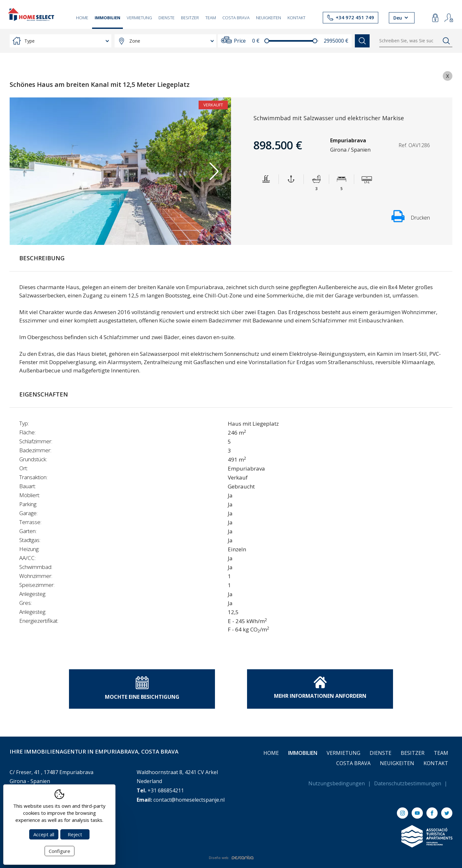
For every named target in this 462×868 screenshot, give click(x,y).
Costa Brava (236, 18)
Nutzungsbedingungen (337, 783)
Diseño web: (231, 858)
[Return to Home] (31, 14)
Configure (60, 851)
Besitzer (190, 18)
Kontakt (296, 18)
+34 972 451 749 (355, 17)
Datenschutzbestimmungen (408, 783)
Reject (75, 834)
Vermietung (139, 18)
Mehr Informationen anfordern (320, 688)
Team (211, 18)
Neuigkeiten (269, 18)
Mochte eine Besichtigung (142, 688)
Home (82, 18)
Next (214, 171)
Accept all (44, 834)
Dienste (167, 18)
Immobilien (107, 18)
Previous (27, 171)
